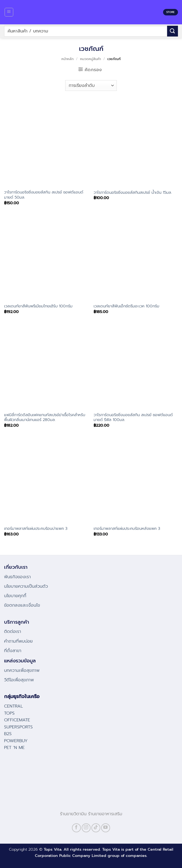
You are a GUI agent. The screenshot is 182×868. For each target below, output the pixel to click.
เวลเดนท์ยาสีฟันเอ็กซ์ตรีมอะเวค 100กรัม (126, 306)
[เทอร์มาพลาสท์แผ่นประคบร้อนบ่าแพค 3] (46, 480)
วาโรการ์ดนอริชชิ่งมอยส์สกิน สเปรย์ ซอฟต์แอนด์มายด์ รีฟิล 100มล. (133, 417)
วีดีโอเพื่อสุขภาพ (19, 680)
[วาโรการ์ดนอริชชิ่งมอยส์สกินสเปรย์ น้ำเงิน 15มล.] (136, 144)
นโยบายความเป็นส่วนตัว (26, 586)
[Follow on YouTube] (106, 828)
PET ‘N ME (14, 748)
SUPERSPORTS (18, 727)
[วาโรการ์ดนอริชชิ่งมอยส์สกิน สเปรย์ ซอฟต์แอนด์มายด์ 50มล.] (46, 144)
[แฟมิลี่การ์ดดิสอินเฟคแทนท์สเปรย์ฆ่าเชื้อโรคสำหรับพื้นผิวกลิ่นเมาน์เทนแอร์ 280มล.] (46, 367)
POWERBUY (16, 741)
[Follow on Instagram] (86, 828)
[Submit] (173, 31)
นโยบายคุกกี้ (15, 596)
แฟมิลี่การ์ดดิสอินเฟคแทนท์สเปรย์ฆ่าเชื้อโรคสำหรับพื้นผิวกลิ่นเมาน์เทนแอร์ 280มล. (45, 417)
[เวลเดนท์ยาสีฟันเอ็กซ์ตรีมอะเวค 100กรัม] (136, 258)
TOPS (9, 713)
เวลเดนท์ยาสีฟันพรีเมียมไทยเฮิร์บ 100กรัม (38, 306)
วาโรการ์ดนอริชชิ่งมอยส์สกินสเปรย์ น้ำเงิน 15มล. (133, 193)
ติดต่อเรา (13, 632)
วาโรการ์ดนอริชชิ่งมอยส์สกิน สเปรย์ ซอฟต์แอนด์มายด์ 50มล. (44, 195)
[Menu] (9, 12)
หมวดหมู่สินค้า (90, 59)
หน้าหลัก (67, 59)
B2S (8, 734)
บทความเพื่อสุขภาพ (22, 670)
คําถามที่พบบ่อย (18, 641)
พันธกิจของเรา (17, 577)
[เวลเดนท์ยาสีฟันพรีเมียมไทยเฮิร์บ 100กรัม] (46, 258)
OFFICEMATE (17, 720)
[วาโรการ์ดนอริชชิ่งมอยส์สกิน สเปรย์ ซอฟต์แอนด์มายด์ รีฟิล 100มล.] (136, 367)
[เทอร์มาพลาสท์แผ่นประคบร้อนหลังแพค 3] (136, 480)
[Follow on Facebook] (76, 828)
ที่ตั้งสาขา (13, 651)
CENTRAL (14, 706)
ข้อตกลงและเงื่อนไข (22, 605)
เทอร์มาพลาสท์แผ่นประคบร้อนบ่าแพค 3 (36, 529)
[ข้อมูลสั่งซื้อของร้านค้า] (91, 86)
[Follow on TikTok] (96, 828)
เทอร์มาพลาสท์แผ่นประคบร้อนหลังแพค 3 (127, 529)
